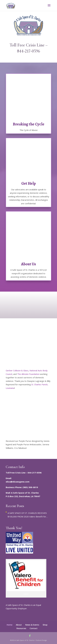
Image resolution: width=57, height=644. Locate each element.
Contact (34, 628)
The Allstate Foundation (28, 374)
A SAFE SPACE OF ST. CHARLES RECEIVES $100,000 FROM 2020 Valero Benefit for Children (27, 515)
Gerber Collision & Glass (17, 370)
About (19, 625)
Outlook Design (41, 640)
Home (9, 625)
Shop (45, 625)
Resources (21, 628)
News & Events (32, 625)
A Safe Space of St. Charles (25, 640)
